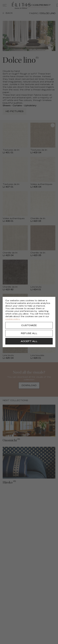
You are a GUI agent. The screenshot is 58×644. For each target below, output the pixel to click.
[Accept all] (29, 341)
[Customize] (29, 325)
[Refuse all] (29, 333)
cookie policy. (13, 319)
